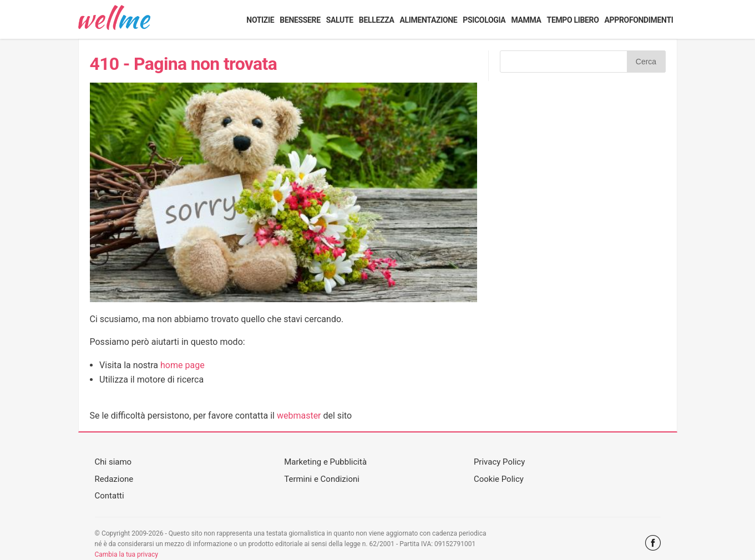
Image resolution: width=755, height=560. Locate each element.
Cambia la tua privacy (126, 554)
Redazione (114, 479)
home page (183, 365)
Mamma (526, 20)
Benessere (300, 20)
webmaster (299, 416)
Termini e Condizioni (322, 479)
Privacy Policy (499, 462)
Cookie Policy (499, 479)
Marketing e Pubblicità (325, 462)
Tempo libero (573, 20)
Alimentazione (428, 20)
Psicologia (484, 20)
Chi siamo (113, 462)
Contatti (110, 496)
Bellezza (377, 20)
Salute (340, 20)
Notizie (260, 20)
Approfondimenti (639, 20)
